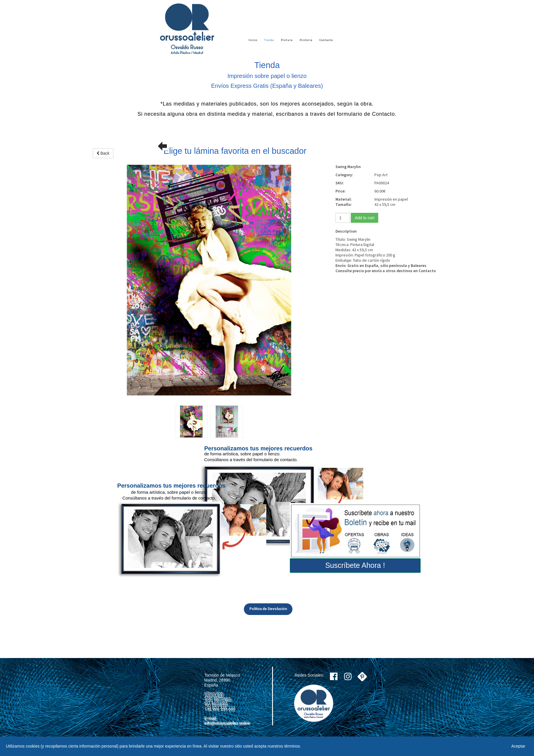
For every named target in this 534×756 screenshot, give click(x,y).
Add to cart (365, 218)
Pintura (287, 40)
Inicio (253, 40)
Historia (306, 40)
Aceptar (518, 746)
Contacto (326, 40)
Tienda (269, 40)
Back (103, 153)
